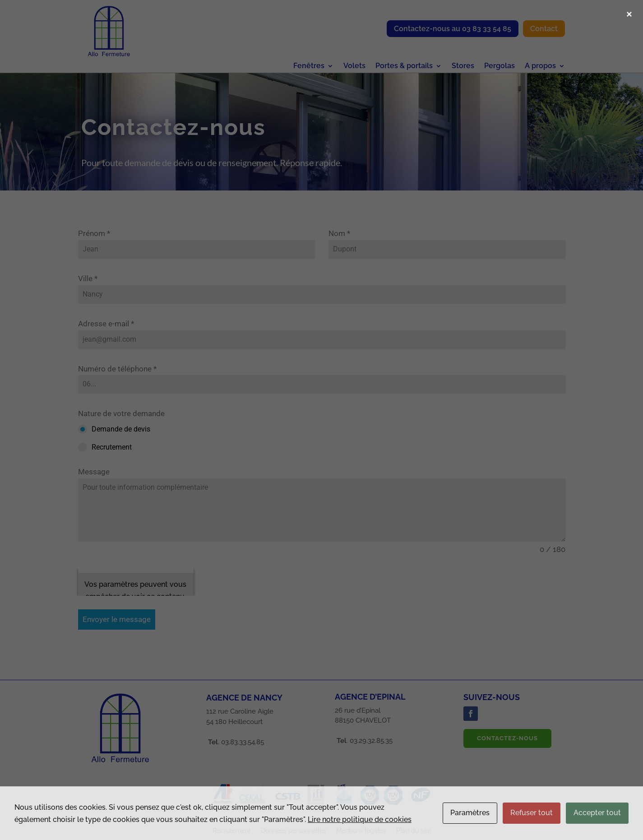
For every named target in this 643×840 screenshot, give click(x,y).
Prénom (94, 233)
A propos (540, 66)
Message (94, 472)
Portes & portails (404, 66)
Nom (339, 233)
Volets (354, 66)
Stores (463, 66)
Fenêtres (309, 66)
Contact (544, 29)
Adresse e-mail (106, 324)
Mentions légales (361, 831)
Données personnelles (294, 831)
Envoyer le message (117, 619)
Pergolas (500, 66)
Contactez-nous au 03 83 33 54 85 (453, 29)
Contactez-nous (507, 738)
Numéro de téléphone (117, 369)
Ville (88, 278)
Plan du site (414, 831)
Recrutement (232, 831)
